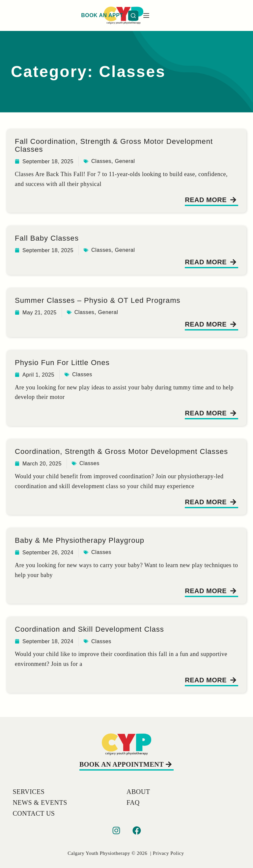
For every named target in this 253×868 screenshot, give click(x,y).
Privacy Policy (169, 853)
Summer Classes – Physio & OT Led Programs (104, 300)
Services (28, 792)
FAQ (133, 802)
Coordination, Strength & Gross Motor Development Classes (113, 455)
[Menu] (238, 15)
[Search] (225, 16)
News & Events (40, 802)
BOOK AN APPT (193, 15)
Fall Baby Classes (49, 238)
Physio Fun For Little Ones (66, 362)
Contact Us (34, 813)
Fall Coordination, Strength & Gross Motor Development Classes (122, 145)
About (138, 792)
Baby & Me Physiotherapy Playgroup (85, 548)
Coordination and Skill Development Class (95, 637)
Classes (108, 161)
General (134, 161)
